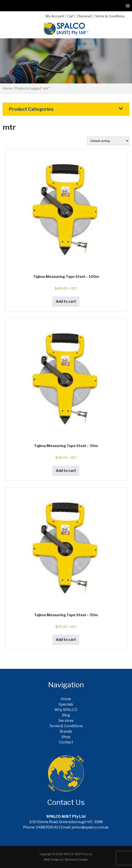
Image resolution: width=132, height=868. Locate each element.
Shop (66, 737)
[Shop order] (108, 141)
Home (7, 88)
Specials (66, 704)
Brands (66, 731)
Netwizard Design (76, 860)
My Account (55, 16)
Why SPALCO (66, 710)
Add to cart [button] (66, 301)
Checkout (84, 16)
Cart (70, 16)
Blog (66, 715)
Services (66, 721)
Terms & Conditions (110, 16)
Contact (66, 742)
